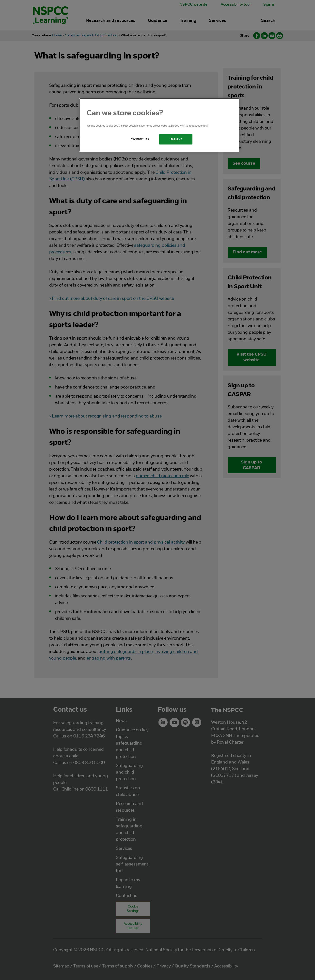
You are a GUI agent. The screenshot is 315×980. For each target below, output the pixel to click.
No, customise (140, 139)
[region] (159, 125)
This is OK (176, 139)
